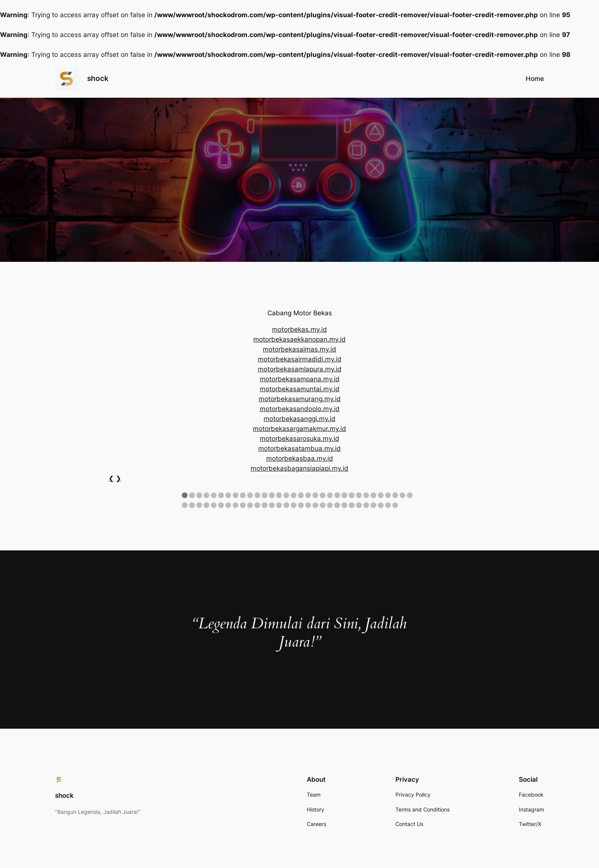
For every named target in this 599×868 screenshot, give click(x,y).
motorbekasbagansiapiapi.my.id (299, 468)
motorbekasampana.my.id (300, 379)
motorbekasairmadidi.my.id (300, 359)
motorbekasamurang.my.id (300, 399)
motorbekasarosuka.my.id (299, 439)
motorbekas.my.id (299, 329)
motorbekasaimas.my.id (299, 349)
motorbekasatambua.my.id (299, 449)
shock (98, 78)
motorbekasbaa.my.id (300, 458)
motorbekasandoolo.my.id (300, 409)
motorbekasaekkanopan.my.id (299, 339)
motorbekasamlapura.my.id (300, 369)
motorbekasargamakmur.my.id (299, 429)
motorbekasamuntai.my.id (300, 389)
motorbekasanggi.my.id (299, 419)
